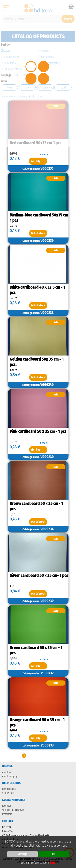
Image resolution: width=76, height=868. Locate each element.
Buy (38, 161)
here (53, 863)
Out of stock (38, 233)
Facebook (7, 806)
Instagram (7, 814)
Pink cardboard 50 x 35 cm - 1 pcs (38, 431)
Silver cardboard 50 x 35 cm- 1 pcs (39, 575)
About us (6, 772)
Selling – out (8, 793)
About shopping (10, 776)
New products (9, 789)
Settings (22, 854)
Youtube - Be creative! (13, 810)
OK (54, 854)
